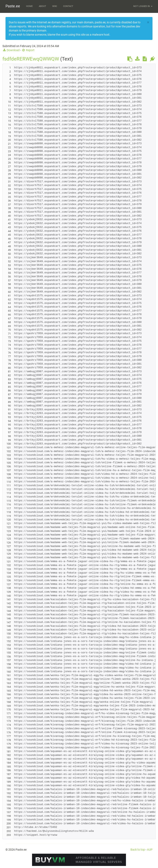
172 (9, 717)
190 (9, 786)
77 (9, 356)
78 (9, 360)
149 (9, 630)
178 (9, 740)
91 (9, 410)
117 (9, 508)
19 (9, 136)
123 (9, 531)
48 (9, 246)
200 (9, 823)
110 (9, 482)
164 (9, 687)
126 (9, 543)
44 (9, 231)
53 (9, 265)
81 (9, 371)
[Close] (148, 22)
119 (9, 516)
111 (9, 485)
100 (9, 444)
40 (9, 216)
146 (9, 618)
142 (9, 603)
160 (9, 672)
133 (9, 569)
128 (9, 550)
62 (9, 299)
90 (9, 406)
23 (9, 151)
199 (9, 820)
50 (9, 254)
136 (9, 580)
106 (9, 466)
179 (9, 744)
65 (9, 311)
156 (9, 657)
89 (9, 402)
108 (9, 474)
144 (9, 611)
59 (9, 288)
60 (9, 292)
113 (9, 493)
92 (9, 413)
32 (9, 185)
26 (9, 163)
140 (9, 596)
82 (9, 375)
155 (9, 653)
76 (9, 353)
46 (9, 239)
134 (9, 573)
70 (9, 330)
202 (9, 831)
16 (9, 125)
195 (9, 805)
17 (9, 128)
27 (9, 166)
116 (9, 504)
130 (9, 558)
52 (9, 261)
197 (9, 812)
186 (9, 770)
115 (9, 501)
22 (9, 147)
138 (9, 588)
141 (9, 599)
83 (9, 379)
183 (9, 759)
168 (9, 702)
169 (9, 706)
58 (9, 284)
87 (9, 394)
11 (9, 106)
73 (9, 341)
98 (9, 436)
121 (9, 524)
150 (9, 634)
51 (9, 258)
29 (9, 174)
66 (9, 315)
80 (9, 368)
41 (9, 220)
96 (9, 429)
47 (9, 242)
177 (9, 736)
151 (9, 637)
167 (9, 698)
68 (9, 322)
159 (9, 668)
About (42, 6)
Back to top (138, 850)
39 (9, 212)
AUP (150, 850)
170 (9, 710)
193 (9, 797)
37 (9, 205)
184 (9, 763)
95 (9, 425)
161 (9, 675)
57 (9, 280)
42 (9, 223)
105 (9, 463)
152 (9, 641)
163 (9, 683)
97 (9, 432)
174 (9, 725)
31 (9, 182)
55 (9, 273)
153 (9, 645)
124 (9, 535)
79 (9, 364)
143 (9, 607)
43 (9, 227)
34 (9, 193)
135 (9, 577)
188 (9, 778)
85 (9, 387)
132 (9, 565)
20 (9, 140)
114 (9, 497)
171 (9, 713)
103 (9, 455)
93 (9, 417)
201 (9, 827)
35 (9, 197)
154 (9, 649)
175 (9, 729)
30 (9, 178)
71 (9, 334)
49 (9, 250)
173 (9, 721)
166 (9, 694)
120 (9, 520)
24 (9, 155)
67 (9, 318)
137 (9, 584)
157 (9, 660)
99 (9, 440)
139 (9, 592)
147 (9, 622)
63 (9, 303)
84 (9, 383)
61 (9, 296)
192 (9, 793)
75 (9, 349)
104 (9, 459)
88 (9, 398)
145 (9, 615)
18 (9, 132)
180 (9, 748)
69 (9, 326)
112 (9, 489)
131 (9, 562)
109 (9, 478)
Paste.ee (13, 6)
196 (9, 808)
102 (9, 451)
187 (9, 774)
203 (9, 835)
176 (9, 732)
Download (11, 50)
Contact (68, 6)
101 (9, 448)
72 (9, 337)
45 (9, 235)
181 (9, 751)
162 (9, 679)
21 (9, 144)
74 (9, 345)
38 (9, 208)
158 (9, 664)
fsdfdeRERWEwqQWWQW (31, 59)
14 (9, 117)
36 (9, 201)
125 (9, 539)
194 (9, 801)
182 (9, 755)
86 (9, 391)
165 (9, 691)
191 (9, 789)
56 (9, 277)
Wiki (55, 6)
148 (9, 626)
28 (9, 170)
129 (9, 554)
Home (29, 6)
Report (28, 50)
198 (9, 816)
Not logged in (143, 6)
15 (9, 121)
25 (9, 159)
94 (9, 421)
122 (9, 527)
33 (9, 189)
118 (9, 512)
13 (9, 113)
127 (9, 546)
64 (9, 307)
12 (9, 110)
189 (9, 782)
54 (9, 269)
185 (9, 767)
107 (9, 470)
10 (9, 102)
